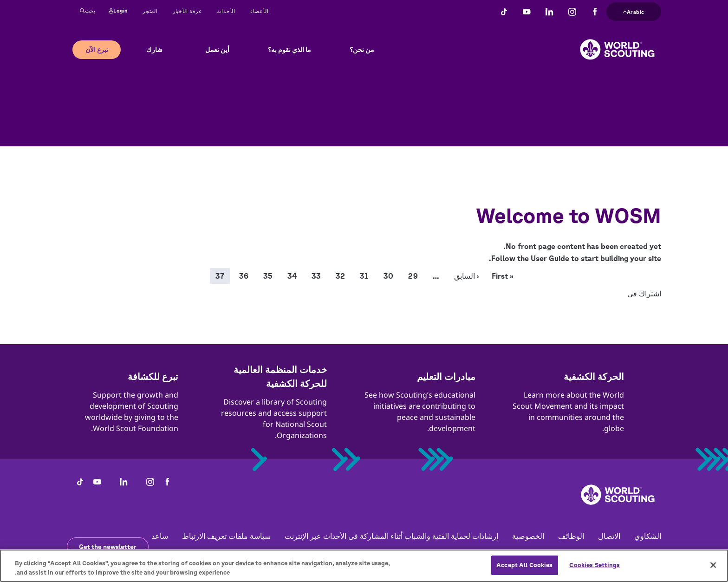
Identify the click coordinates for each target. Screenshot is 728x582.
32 (340, 276)
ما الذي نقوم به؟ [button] (289, 50)
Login (118, 11)
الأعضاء (260, 11)
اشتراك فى (644, 294)
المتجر (150, 11)
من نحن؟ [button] (362, 50)
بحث (88, 11)
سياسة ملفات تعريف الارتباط (226, 536)
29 (413, 276)
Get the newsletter (108, 547)
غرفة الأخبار (187, 11)
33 (316, 276)
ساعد (160, 536)
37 (220, 276)
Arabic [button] (634, 11)
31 (364, 276)
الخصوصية (528, 536)
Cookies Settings (595, 572)
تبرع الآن (97, 50)
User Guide (550, 258)
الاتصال (609, 536)
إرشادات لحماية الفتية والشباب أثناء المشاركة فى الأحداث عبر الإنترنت (391, 536)
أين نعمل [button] (217, 50)
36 (244, 276)
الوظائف (571, 536)
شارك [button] (154, 50)
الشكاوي (648, 536)
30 (388, 276)
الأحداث (226, 11)
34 (292, 276)
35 (268, 276)
